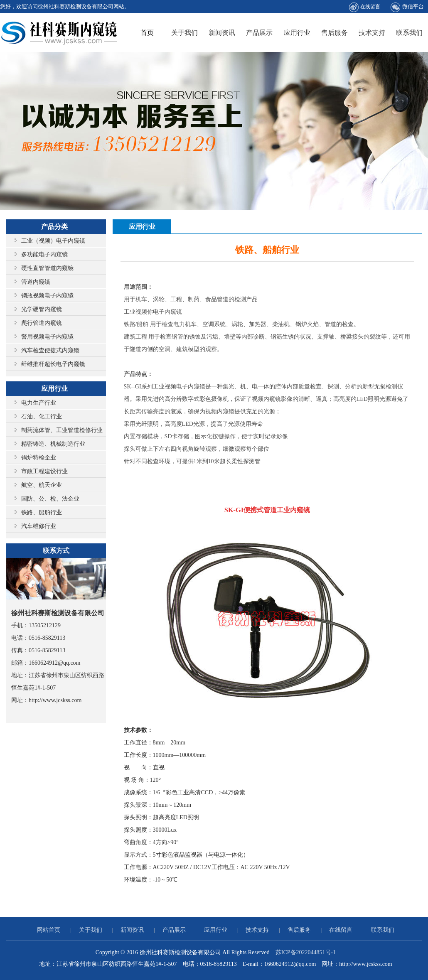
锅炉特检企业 (39, 458)
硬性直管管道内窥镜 (47, 268)
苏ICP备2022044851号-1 (306, 952)
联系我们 (409, 33)
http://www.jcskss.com (55, 700)
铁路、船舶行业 (42, 512)
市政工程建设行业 (44, 471)
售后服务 (335, 33)
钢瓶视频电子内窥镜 (47, 296)
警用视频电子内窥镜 (47, 337)
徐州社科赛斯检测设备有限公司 (59, 33)
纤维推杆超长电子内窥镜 (53, 364)
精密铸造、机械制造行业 (53, 444)
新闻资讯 (222, 33)
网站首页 (49, 930)
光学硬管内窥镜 (42, 309)
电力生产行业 (39, 403)
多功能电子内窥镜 (44, 254)
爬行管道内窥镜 (42, 323)
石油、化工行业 (42, 416)
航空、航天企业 (42, 485)
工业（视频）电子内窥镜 (53, 241)
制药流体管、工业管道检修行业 (62, 430)
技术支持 (372, 33)
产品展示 (259, 33)
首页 (147, 33)
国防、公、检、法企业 (50, 499)
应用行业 (297, 33)
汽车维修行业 (39, 526)
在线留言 (365, 7)
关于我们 (184, 33)
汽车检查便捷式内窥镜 (50, 350)
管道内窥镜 (36, 282)
